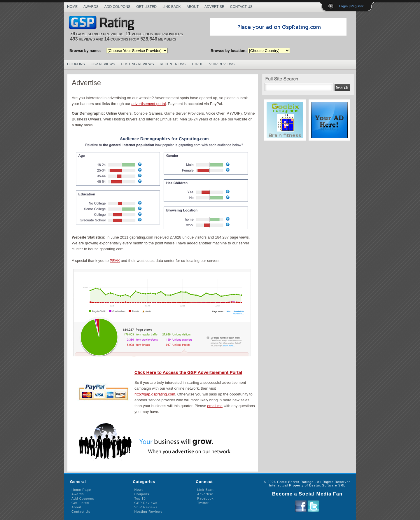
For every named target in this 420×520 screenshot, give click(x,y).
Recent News (173, 64)
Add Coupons (117, 7)
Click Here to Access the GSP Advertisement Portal (188, 372)
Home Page (81, 490)
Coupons (76, 64)
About (193, 7)
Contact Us (241, 7)
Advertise (214, 7)
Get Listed (146, 7)
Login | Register (351, 6)
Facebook (205, 498)
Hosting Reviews (138, 64)
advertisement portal (149, 104)
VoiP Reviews (146, 507)
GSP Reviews (103, 64)
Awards (91, 7)
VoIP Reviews (222, 64)
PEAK (115, 261)
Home (72, 7)
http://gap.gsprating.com (155, 394)
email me (215, 406)
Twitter (203, 503)
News (139, 490)
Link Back (172, 7)
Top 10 (197, 64)
